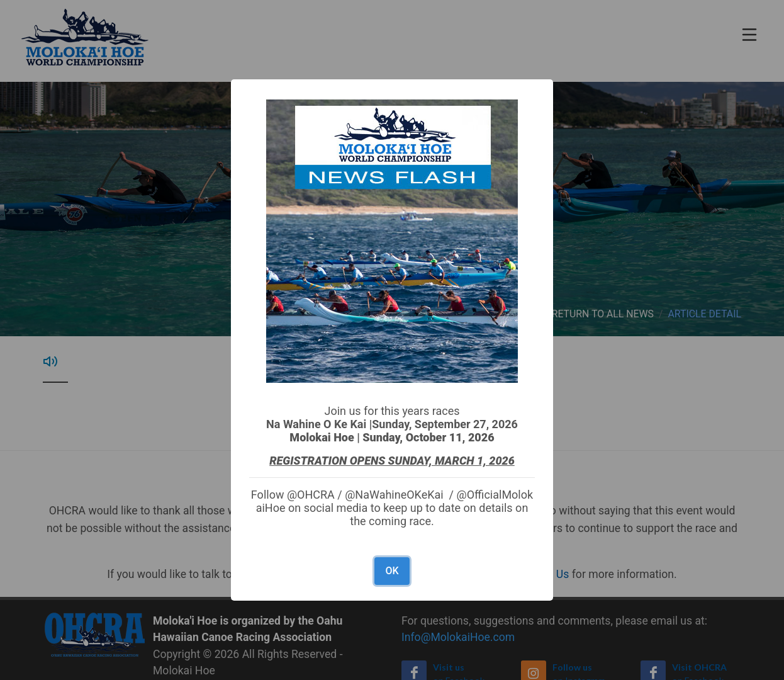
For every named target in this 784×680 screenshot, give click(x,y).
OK (392, 571)
